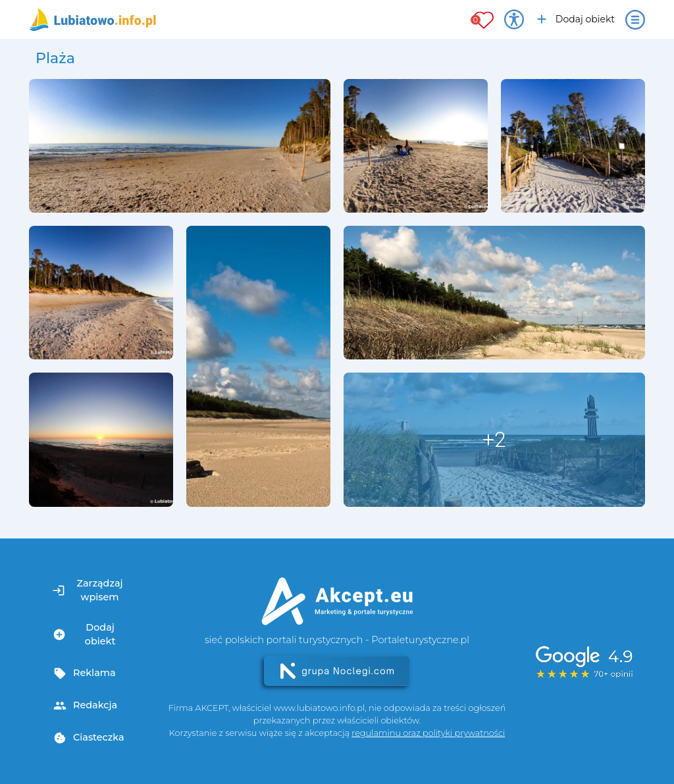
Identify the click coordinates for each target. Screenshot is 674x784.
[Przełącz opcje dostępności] (514, 20)
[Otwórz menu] (635, 20)
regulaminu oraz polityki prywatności (428, 733)
